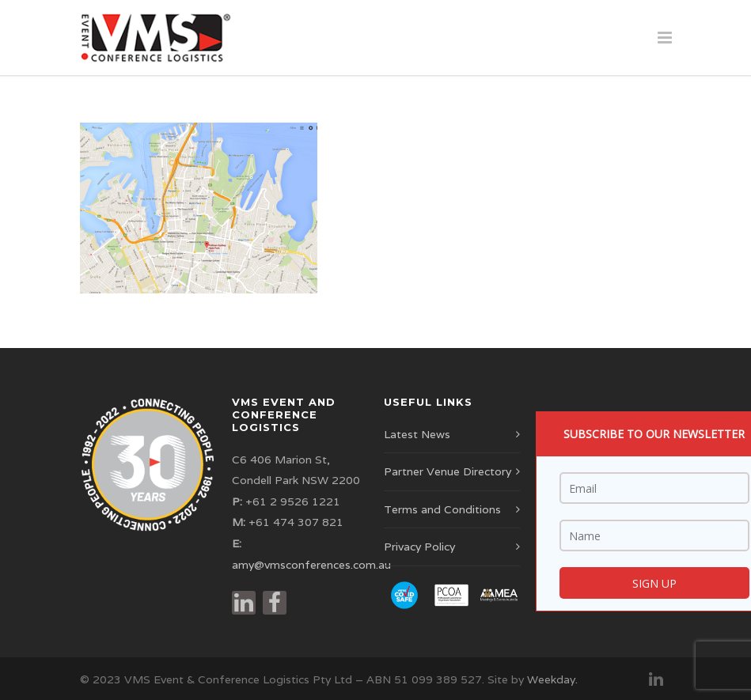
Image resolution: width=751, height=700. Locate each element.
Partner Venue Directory (448, 471)
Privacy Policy (419, 547)
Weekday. (552, 679)
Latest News (417, 434)
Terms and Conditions (442, 509)
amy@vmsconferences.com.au (311, 565)
